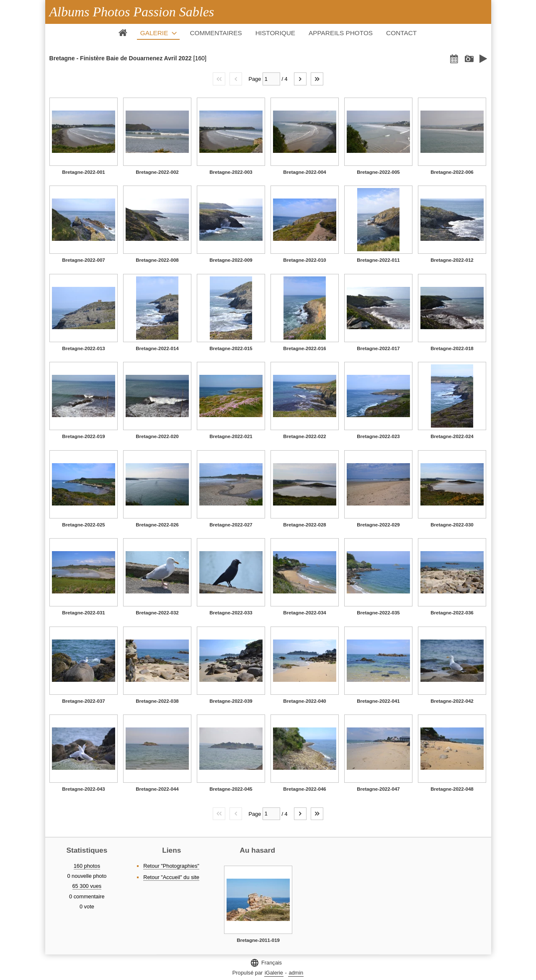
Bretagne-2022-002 (157, 172)
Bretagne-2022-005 (378, 172)
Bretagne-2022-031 (83, 613)
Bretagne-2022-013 (83, 348)
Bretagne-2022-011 (378, 260)
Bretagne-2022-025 (83, 525)
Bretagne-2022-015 (231, 348)
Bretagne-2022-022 (304, 436)
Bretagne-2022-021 (231, 436)
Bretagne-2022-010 (304, 260)
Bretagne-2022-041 (378, 701)
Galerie (154, 33)
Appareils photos (341, 33)
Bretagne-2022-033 (231, 613)
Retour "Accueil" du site (171, 877)
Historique (275, 33)
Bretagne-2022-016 (304, 348)
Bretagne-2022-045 (231, 789)
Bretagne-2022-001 (83, 172)
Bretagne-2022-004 (304, 172)
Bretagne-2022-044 (157, 789)
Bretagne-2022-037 (83, 701)
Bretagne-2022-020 (157, 436)
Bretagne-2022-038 (157, 701)
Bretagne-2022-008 (157, 260)
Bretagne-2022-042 (452, 701)
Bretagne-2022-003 (231, 172)
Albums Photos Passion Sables (132, 12)
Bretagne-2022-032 (157, 613)
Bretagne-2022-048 (452, 789)
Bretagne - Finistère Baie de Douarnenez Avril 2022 (121, 58)
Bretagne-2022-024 (452, 436)
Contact (401, 33)
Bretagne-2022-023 (378, 436)
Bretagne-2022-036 (452, 613)
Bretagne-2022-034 (304, 613)
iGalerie (274, 973)
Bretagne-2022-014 (157, 348)
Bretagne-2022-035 (378, 613)
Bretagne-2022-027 (231, 525)
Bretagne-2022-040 (304, 701)
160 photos (87, 866)
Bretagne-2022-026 (157, 525)
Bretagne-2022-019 (83, 436)
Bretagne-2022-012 (452, 260)
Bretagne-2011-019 (258, 940)
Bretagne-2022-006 (452, 172)
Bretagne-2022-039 (231, 701)
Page (255, 79)
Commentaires (216, 33)
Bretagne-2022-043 (83, 789)
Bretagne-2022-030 (452, 525)
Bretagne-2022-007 (83, 260)
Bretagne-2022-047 (378, 789)
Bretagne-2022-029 (378, 525)
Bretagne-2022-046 (304, 789)
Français (266, 963)
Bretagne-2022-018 (452, 348)
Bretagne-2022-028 (304, 525)
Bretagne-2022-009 (231, 260)
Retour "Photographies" (171, 866)
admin (296, 973)
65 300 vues (87, 886)
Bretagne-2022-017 (378, 348)
